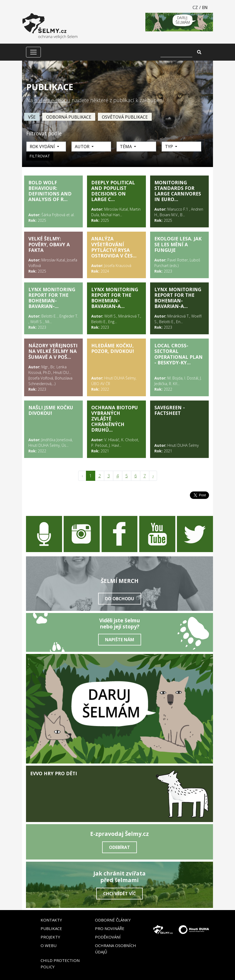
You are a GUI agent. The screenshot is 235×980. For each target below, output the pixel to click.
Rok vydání (43, 147)
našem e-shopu (52, 100)
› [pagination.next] (153, 476)
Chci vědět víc (119, 894)
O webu (49, 945)
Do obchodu (120, 599)
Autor (83, 147)
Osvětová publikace (125, 117)
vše (32, 117)
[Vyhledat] (176, 52)
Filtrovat (40, 156)
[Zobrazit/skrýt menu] (33, 52)
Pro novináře (110, 928)
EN (205, 7)
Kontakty (51, 920)
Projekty (50, 937)
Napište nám (120, 640)
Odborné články (113, 920)
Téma (126, 147)
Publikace (51, 928)
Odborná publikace (69, 117)
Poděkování (108, 937)
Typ (169, 147)
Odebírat (119, 847)
